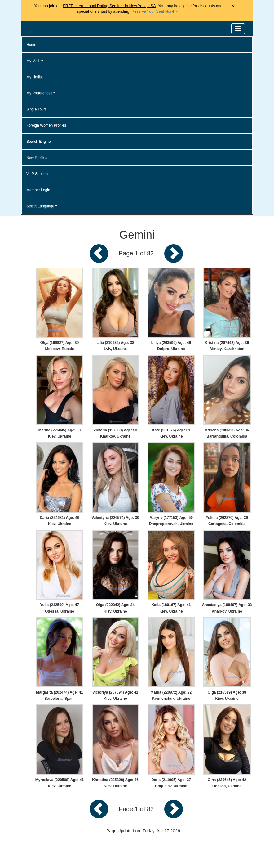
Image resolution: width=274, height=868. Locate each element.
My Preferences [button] (39, 93)
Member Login (38, 190)
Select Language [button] (40, 206)
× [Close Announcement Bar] (233, 6)
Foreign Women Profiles (46, 125)
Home (31, 45)
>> (155, 11)
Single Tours (37, 109)
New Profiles (37, 158)
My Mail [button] (33, 61)
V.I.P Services (38, 174)
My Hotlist (35, 77)
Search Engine (39, 142)
